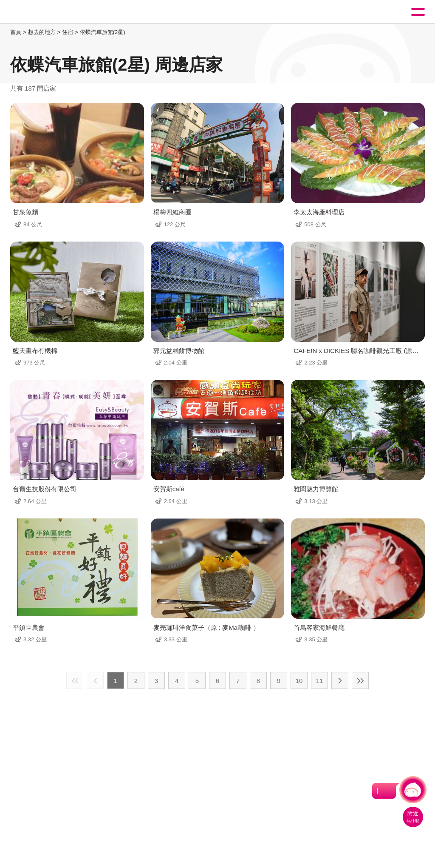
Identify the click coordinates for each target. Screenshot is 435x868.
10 (299, 681)
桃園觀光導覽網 (42, 12)
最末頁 (360, 680)
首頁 (16, 32)
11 (320, 681)
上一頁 (95, 680)
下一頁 (340, 680)
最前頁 (75, 680)
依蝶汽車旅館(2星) (103, 32)
